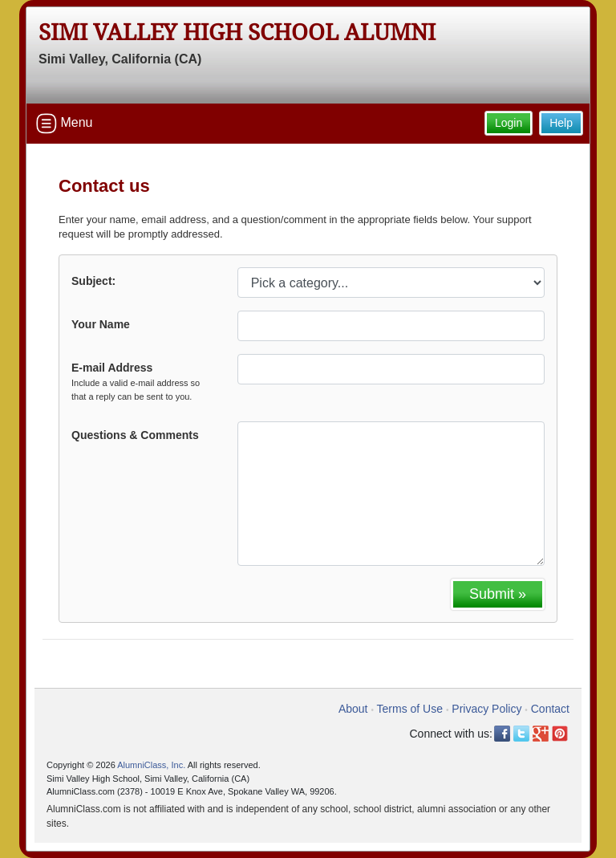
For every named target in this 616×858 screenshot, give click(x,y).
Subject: (93, 281)
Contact (550, 709)
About (353, 709)
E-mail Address (142, 382)
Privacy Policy (486, 709)
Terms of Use (410, 709)
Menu (64, 124)
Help (561, 123)
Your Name (101, 324)
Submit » (498, 594)
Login (509, 123)
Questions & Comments (135, 435)
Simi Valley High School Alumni (237, 33)
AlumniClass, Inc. (151, 765)
